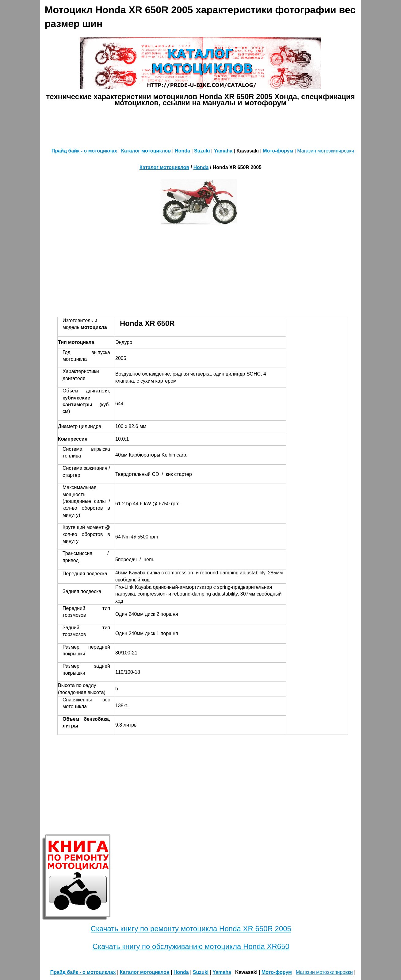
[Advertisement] (200, 126)
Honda (182, 151)
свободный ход (132, 580)
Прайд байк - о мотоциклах (84, 151)
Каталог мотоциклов (146, 151)
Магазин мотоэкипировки (326, 151)
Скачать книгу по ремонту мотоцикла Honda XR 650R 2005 (191, 929)
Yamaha (223, 151)
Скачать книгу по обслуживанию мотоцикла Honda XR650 (191, 946)
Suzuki (202, 151)
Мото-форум (278, 151)
